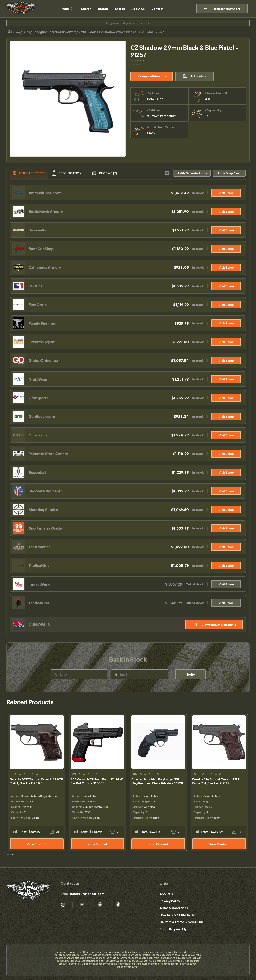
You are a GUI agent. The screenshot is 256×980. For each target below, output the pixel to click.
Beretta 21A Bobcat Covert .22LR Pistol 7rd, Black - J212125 (216, 781)
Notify (190, 674)
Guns (26, 32)
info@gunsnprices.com (87, 894)
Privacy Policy (170, 901)
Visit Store (226, 193)
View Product (37, 844)
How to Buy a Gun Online (177, 915)
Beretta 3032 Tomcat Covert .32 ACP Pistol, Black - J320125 (36, 781)
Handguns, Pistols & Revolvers (54, 32)
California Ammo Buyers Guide (182, 922)
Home (14, 32)
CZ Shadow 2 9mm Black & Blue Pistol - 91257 (131, 32)
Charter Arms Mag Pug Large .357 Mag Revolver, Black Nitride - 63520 (157, 781)
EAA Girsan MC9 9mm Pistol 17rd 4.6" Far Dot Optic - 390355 (97, 781)
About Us (166, 894)
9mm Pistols (88, 32)
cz (13, 854)
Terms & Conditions (174, 908)
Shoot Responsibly (173, 929)
